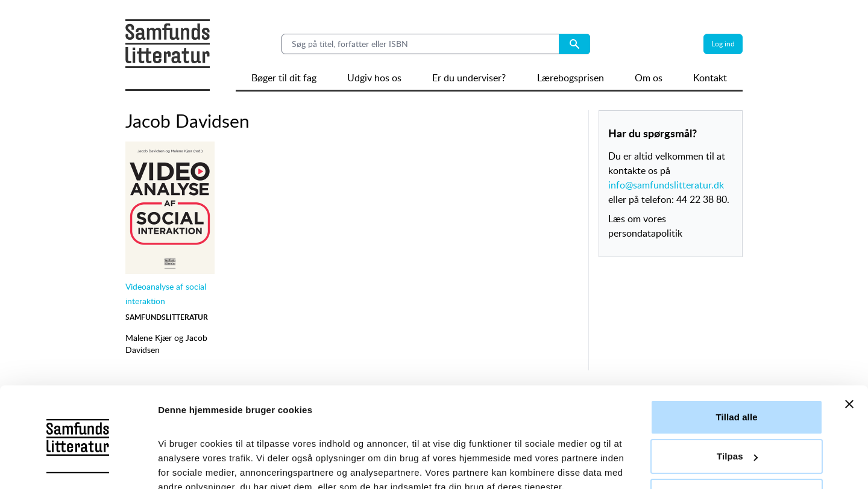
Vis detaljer (182, 465)
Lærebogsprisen (571, 78)
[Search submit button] (574, 44)
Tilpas (737, 401)
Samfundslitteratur (167, 317)
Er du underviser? (469, 78)
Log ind (723, 44)
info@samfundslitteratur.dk (666, 185)
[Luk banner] (849, 349)
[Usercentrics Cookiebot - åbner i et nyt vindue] (78, 466)
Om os (649, 78)
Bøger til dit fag (284, 78)
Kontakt (710, 78)
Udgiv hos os (374, 78)
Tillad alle (736, 362)
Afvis (736, 441)
